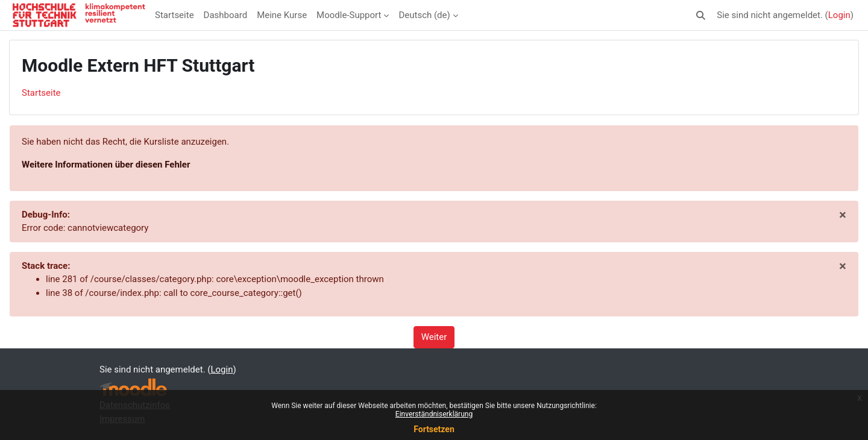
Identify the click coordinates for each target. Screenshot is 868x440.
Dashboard (226, 15)
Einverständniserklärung (434, 414)
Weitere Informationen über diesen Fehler (106, 165)
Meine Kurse (282, 15)
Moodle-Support (349, 15)
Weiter (434, 337)
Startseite (175, 15)
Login (839, 15)
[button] (701, 15)
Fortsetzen (434, 429)
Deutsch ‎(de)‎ (424, 15)
